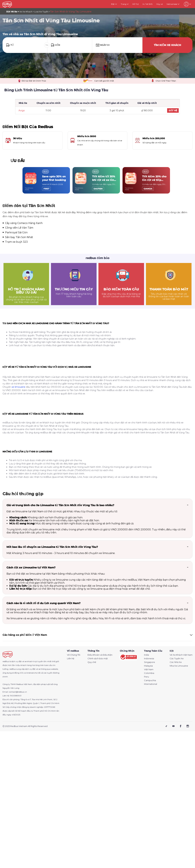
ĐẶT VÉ (173, 110)
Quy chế (92, 662)
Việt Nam (149, 669)
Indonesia (149, 659)
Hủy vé (160, 4)
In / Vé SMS (148, 4)
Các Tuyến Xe (177, 659)
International (151, 684)
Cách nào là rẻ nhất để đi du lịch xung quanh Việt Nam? (43, 603)
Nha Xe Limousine (179, 666)
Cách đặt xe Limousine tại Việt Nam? (31, 568)
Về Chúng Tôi (74, 655)
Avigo (22, 110)
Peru (146, 677)
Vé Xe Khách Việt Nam (181, 655)
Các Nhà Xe (176, 662)
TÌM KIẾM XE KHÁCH (167, 45)
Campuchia (150, 680)
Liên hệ (71, 659)
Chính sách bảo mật (98, 659)
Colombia (149, 673)
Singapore (149, 662)
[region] (97, 180)
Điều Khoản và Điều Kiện (100, 655)
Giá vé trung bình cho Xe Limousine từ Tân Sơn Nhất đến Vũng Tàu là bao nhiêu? (60, 505)
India (146, 655)
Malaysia (148, 666)
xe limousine (18, 387)
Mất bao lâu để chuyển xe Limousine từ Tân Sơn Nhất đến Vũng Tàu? (52, 547)
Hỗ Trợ (135, 4)
